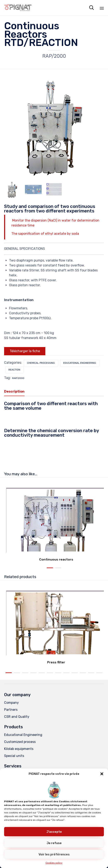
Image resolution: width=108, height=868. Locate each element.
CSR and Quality (17, 717)
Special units (14, 756)
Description (14, 391)
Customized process (20, 742)
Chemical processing (41, 363)
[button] (102, 774)
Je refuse (54, 843)
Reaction (14, 370)
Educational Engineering (80, 363)
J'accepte (54, 832)
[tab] (16, 392)
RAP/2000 (18, 378)
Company (11, 703)
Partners (11, 710)
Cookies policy (54, 863)
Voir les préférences (54, 854)
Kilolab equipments (19, 749)
